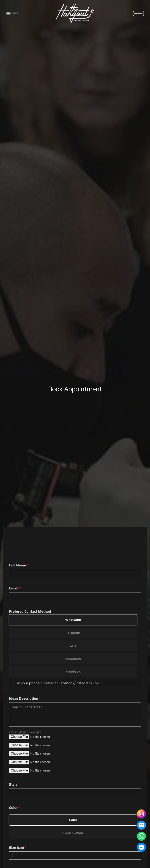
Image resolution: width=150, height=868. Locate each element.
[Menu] (13, 13)
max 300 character (75, 714)
